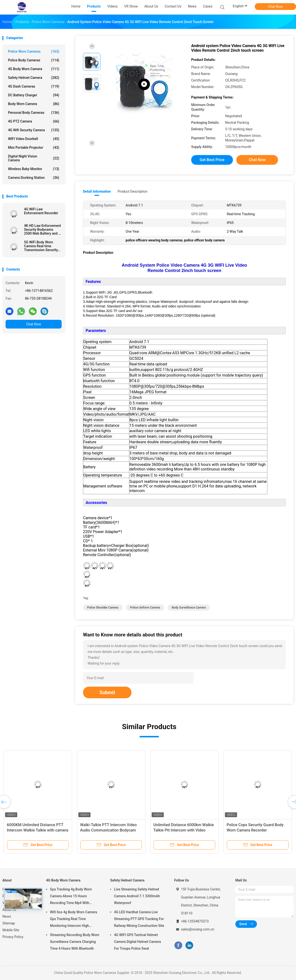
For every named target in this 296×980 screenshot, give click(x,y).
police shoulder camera (103, 608)
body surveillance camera (189, 608)
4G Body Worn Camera (34, 69)
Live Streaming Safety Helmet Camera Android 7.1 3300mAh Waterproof (137, 896)
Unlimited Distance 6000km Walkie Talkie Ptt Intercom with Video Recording (184, 830)
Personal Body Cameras (34, 113)
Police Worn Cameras (34, 51)
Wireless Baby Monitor (34, 169)
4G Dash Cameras (34, 86)
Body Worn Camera (34, 104)
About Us (9, 910)
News (7, 916)
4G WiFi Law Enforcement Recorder (41, 211)
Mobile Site (11, 930)
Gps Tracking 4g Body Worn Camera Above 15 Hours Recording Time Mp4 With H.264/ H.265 (71, 897)
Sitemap (9, 923)
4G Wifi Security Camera (34, 130)
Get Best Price (212, 160)
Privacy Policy (13, 937)
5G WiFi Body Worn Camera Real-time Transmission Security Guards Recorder (41, 246)
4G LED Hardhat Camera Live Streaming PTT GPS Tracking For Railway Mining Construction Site (139, 919)
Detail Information (97, 191)
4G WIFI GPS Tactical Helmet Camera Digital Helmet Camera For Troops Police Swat (137, 942)
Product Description (132, 191)
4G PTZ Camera (34, 121)
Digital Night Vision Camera (34, 158)
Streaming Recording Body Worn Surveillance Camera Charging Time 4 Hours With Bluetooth (75, 942)
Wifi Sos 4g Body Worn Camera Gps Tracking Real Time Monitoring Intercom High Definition (74, 920)
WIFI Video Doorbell (34, 139)
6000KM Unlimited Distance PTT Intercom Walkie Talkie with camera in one (37, 830)
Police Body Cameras (34, 60)
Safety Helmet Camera (34, 78)
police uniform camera (145, 608)
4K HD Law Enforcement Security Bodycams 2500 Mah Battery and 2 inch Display (42, 230)
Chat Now (275, 7)
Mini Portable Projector (34, 148)
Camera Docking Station (34, 178)
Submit (107, 692)
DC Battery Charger (34, 95)
